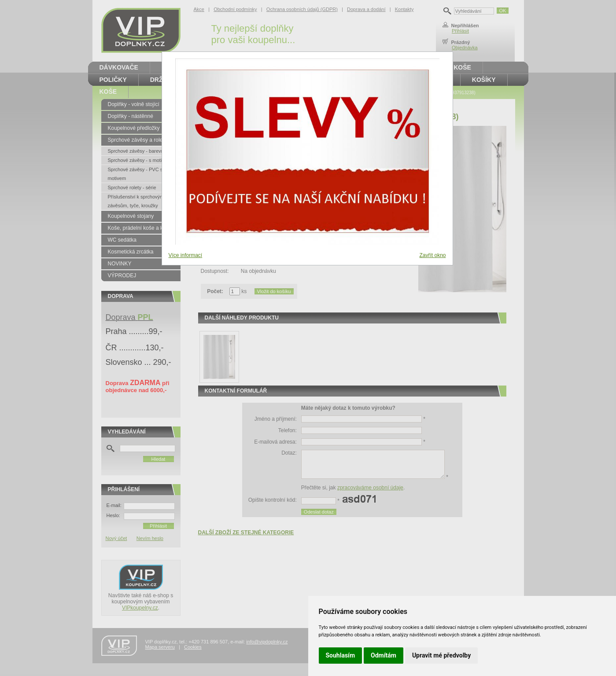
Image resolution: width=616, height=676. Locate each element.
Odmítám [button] (384, 655)
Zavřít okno (432, 255)
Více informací (186, 255)
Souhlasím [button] (341, 655)
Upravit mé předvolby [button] (441, 655)
